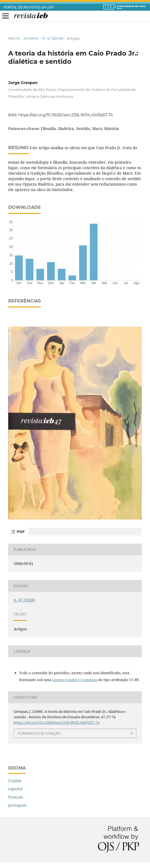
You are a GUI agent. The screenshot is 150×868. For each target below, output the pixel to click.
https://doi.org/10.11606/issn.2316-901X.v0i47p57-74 (66, 115)
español (15, 789)
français (16, 797)
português (18, 805)
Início (14, 38)
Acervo (31, 38)
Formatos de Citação (39, 733)
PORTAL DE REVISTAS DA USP (29, 7)
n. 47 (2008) (53, 38)
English (15, 781)
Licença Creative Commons (75, 680)
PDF (20, 532)
